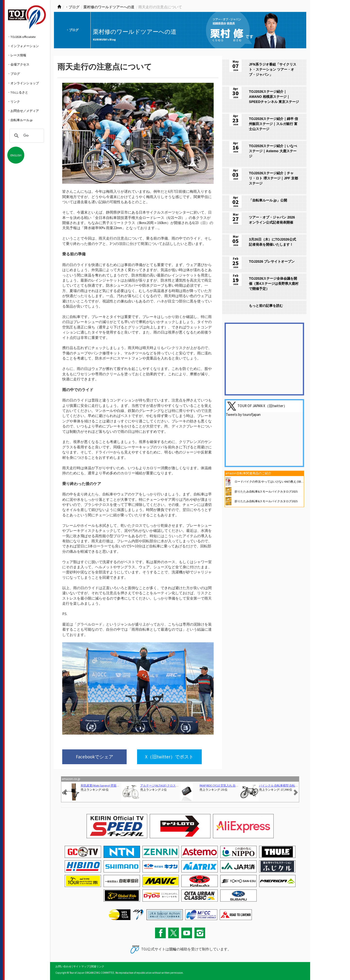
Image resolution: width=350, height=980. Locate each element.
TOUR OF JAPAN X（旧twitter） (262, 406)
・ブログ (14, 74)
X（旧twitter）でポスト (169, 757)
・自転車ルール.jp (20, 120)
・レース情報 (17, 55)
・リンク (14, 101)
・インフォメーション (23, 46)
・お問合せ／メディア (23, 111)
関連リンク (98, 966)
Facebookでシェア (95, 757)
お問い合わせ (63, 966)
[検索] (26, 136)
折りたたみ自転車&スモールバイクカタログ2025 (266, 491)
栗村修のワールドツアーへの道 (109, 7)
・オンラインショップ (23, 83)
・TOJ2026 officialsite (21, 37)
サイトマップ (81, 966)
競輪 (173, 949)
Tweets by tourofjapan (243, 415)
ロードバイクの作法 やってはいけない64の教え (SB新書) (271, 482)
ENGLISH (16, 155)
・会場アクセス (18, 64)
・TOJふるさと (18, 92)
